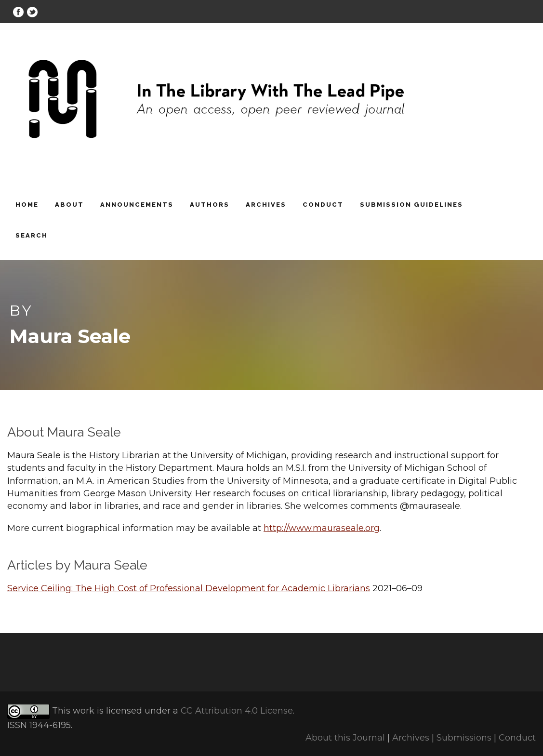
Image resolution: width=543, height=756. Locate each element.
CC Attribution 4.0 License (237, 711)
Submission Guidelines (411, 205)
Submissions (464, 738)
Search (32, 235)
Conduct (323, 205)
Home (27, 205)
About (69, 205)
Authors (210, 205)
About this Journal (345, 738)
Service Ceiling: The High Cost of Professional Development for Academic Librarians (189, 588)
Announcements (137, 205)
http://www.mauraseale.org (322, 528)
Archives (266, 205)
